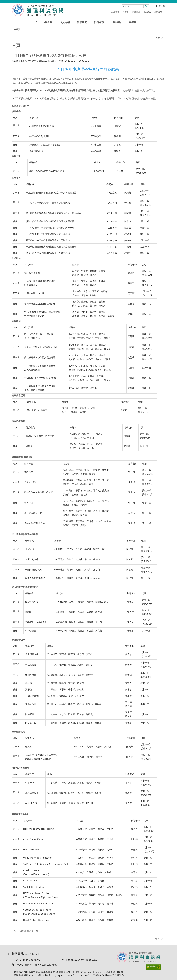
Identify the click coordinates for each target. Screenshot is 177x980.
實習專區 (137, 12)
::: (109, 12)
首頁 (17, 29)
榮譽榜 (134, 22)
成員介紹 (66, 22)
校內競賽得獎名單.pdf (26, 931)
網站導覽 (159, 12)
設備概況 (100, 22)
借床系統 (148, 12)
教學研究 (83, 22)
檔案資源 (117, 22)
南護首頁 (116, 12)
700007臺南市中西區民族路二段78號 (36, 965)
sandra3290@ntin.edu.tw (82, 960)
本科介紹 (48, 22)
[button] (146, 6)
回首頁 (126, 12)
